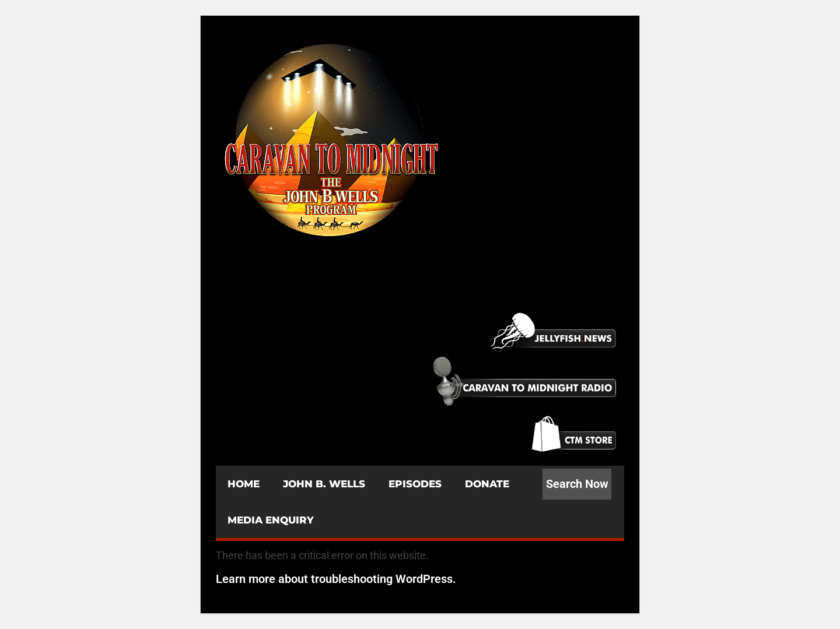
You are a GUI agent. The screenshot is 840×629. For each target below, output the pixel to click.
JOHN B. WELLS (324, 484)
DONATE (487, 484)
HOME (244, 484)
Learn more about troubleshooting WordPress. (336, 579)
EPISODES (415, 484)
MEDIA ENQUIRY (271, 520)
